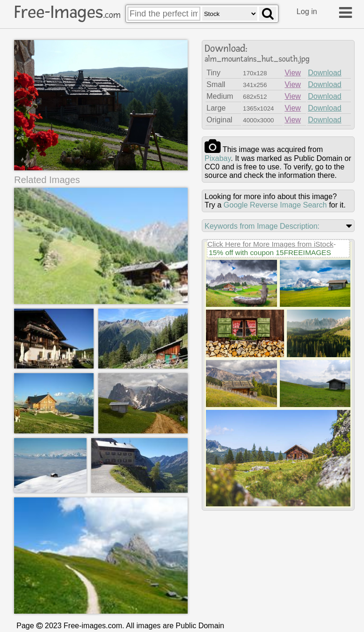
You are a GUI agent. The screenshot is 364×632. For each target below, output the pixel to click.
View (293, 73)
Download (325, 73)
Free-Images (67, 12)
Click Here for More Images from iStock (270, 244)
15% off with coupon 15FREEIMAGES (270, 252)
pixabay (218, 158)
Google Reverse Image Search (275, 205)
